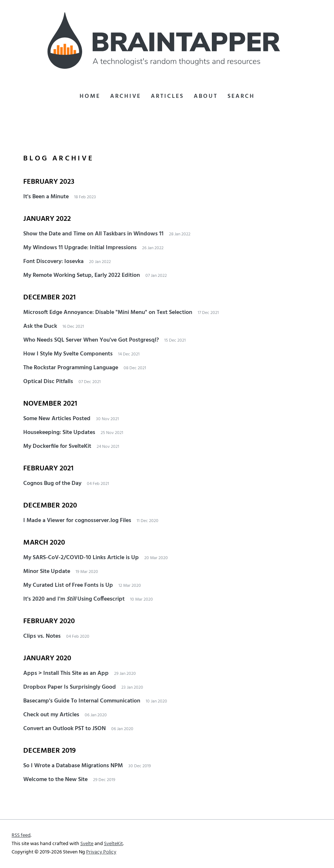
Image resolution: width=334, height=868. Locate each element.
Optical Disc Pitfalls (48, 382)
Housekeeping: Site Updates (59, 433)
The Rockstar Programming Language (71, 368)
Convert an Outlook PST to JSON (65, 729)
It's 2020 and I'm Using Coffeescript (74, 599)
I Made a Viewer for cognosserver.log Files (77, 521)
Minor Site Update (47, 572)
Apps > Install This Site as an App (66, 673)
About (206, 96)
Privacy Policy (101, 852)
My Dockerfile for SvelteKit (57, 446)
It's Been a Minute (46, 197)
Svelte (87, 844)
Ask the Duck (40, 326)
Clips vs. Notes (42, 636)
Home (90, 96)
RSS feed (21, 835)
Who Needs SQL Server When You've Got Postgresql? (91, 340)
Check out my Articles (51, 715)
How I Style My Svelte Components (68, 354)
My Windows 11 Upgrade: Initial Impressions (80, 248)
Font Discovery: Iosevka (53, 262)
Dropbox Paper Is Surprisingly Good (70, 687)
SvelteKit (113, 844)
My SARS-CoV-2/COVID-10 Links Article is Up (81, 558)
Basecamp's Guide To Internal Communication (82, 701)
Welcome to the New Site (55, 780)
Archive (126, 96)
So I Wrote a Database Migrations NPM (73, 766)
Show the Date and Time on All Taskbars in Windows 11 (93, 234)
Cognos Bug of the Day (52, 483)
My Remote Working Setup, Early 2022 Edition (82, 275)
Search (241, 96)
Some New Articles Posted (57, 419)
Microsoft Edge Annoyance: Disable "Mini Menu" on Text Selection (108, 312)
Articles (167, 96)
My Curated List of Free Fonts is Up (68, 585)
